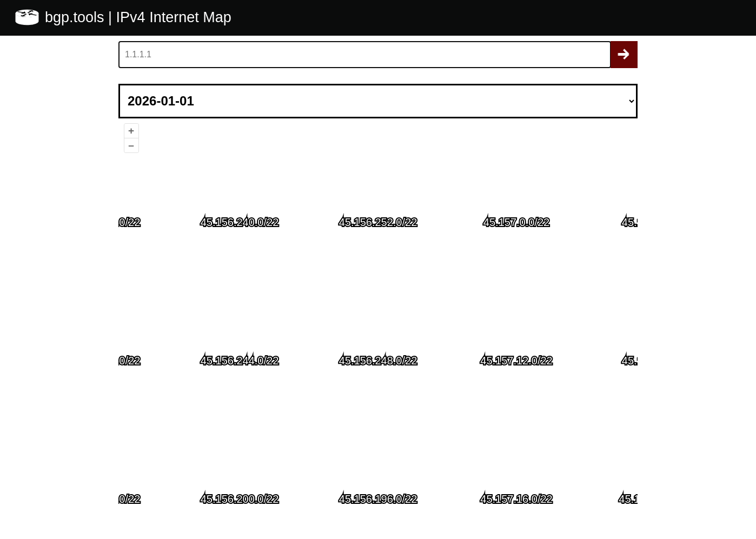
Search (624, 55)
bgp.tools (77, 17)
